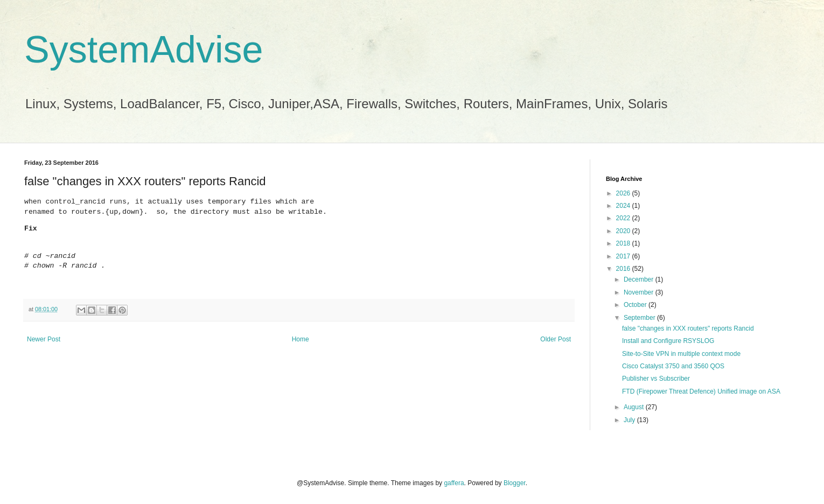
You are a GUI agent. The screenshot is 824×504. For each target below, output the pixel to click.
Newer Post (44, 339)
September (640, 318)
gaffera (454, 483)
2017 (624, 256)
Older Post (556, 339)
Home (301, 339)
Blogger (515, 483)
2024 (624, 206)
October (636, 305)
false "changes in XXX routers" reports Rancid (688, 328)
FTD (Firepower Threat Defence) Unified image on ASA (701, 391)
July (630, 420)
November (640, 292)
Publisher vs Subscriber (656, 379)
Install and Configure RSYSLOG (668, 341)
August (635, 407)
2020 (624, 231)
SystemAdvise (144, 50)
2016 (624, 269)
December (640, 279)
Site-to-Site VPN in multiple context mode (681, 354)
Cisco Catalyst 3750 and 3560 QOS (673, 366)
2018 (624, 243)
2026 (624, 193)
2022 (624, 218)
